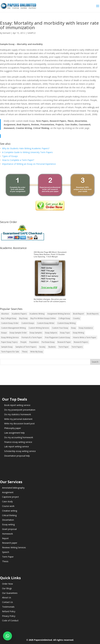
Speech (6, 552)
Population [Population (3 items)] (34, 342)
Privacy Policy (9, 616)
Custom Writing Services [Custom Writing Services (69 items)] (39, 328)
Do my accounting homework (19, 437)
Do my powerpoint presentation (20, 410)
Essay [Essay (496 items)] (73, 328)
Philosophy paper (13, 428)
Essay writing (8, 524)
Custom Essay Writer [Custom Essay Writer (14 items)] (46, 323)
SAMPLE (31, 33)
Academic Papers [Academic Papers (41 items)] (19, 314)
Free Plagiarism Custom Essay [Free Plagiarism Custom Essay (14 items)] (58, 337)
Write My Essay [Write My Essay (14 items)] (37, 352)
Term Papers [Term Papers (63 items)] (77, 347)
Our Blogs (7, 588)
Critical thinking (9, 515)
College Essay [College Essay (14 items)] (64, 318)
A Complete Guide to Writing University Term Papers (27, 152)
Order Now (7, 584)
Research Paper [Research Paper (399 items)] (64, 342)
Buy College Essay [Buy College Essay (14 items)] (9, 318)
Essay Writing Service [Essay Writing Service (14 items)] (10, 337)
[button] (7, 636)
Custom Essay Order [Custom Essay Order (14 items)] (10, 323)
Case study (7, 501)
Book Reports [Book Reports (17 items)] (93, 314)
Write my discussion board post (19, 423)
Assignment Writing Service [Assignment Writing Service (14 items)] (59, 314)
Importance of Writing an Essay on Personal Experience (29, 164)
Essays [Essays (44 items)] (4, 333)
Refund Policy (9, 611)
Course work (8, 506)
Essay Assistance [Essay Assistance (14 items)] (86, 328)
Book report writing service (17, 405)
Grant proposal (9, 529)
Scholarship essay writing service (20, 451)
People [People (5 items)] (23, 342)
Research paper (10, 543)
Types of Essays (10, 156)
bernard (7, 33)
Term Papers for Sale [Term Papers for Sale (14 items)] (10, 352)
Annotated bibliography (13, 488)
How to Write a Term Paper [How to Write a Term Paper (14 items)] (85, 337)
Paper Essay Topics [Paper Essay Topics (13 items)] (9, 342)
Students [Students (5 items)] (52, 347)
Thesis (5, 561)
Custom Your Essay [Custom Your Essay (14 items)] (60, 328)
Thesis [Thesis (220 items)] (25, 352)
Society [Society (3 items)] (42, 347)
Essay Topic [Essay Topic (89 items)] (65, 333)
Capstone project (10, 497)
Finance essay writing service (18, 442)
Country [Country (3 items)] (76, 318)
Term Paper (8, 557)
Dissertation (8, 520)
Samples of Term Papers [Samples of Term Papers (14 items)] (26, 347)
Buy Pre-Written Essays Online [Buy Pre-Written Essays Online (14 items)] (43, 318)
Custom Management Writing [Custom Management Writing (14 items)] (13, 328)
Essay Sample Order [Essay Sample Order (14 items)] (18, 333)
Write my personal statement (18, 419)
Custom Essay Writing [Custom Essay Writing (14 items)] (66, 323)
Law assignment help (14, 433)
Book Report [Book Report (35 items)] (78, 314)
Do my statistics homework (18, 414)
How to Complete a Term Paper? (18, 160)
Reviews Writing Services (14, 547)
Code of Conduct (10, 620)
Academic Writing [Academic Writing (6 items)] (37, 314)
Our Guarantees (10, 593)
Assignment (8, 492)
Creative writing (10, 511)
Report (5, 538)
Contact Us (7, 602)
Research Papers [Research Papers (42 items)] (81, 342)
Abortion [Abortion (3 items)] (5, 314)
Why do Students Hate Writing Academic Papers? (26, 148)
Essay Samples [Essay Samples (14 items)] (36, 333)
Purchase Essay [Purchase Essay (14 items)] (48, 342)
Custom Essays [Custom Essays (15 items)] (28, 323)
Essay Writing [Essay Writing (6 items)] (78, 333)
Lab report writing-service (17, 446)
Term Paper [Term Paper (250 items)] (64, 347)
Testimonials (8, 607)
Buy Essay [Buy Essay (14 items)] (23, 318)
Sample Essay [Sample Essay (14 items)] (7, 347)
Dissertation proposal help (17, 456)
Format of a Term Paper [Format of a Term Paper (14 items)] (32, 337)
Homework (7, 534)
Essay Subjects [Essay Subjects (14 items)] (51, 333)
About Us (7, 597)
